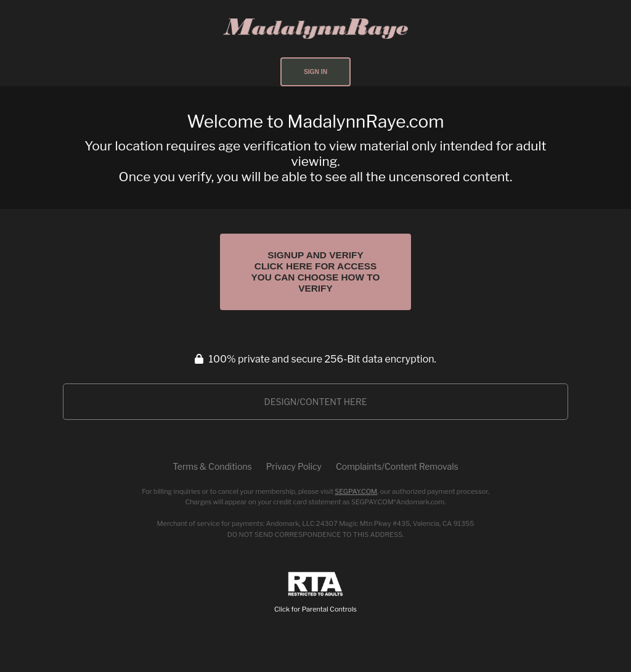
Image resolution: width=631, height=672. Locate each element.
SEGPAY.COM (356, 491)
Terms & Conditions (212, 466)
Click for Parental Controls (315, 593)
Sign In (315, 72)
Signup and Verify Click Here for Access (316, 272)
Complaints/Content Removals (397, 466)
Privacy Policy (294, 466)
